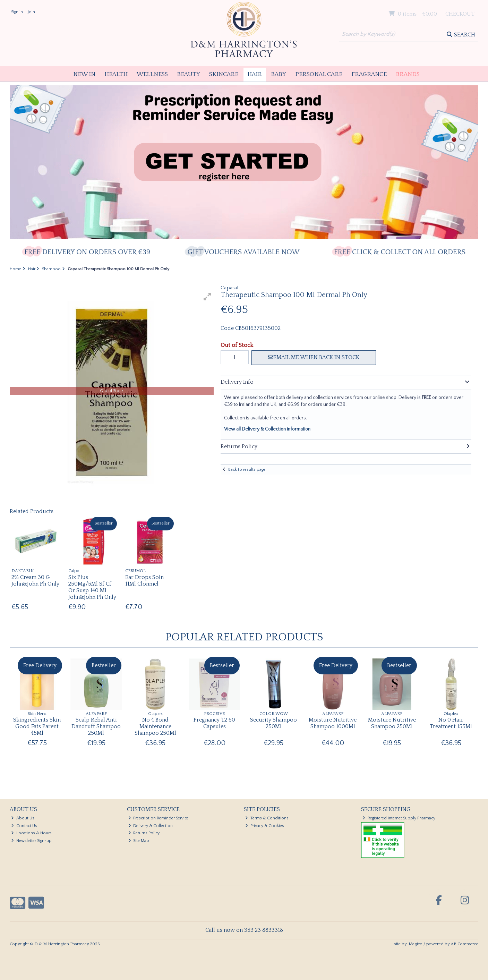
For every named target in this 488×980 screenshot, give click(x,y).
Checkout (460, 14)
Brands (408, 74)
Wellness (152, 74)
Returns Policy (144, 833)
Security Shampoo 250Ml (273, 723)
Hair (255, 74)
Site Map (139, 841)
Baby (279, 74)
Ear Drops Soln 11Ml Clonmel (144, 581)
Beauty (189, 74)
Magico (416, 944)
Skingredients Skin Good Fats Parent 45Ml (37, 726)
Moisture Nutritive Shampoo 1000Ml (333, 723)
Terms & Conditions (267, 818)
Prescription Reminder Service (159, 818)
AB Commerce (464, 944)
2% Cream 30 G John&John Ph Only (35, 581)
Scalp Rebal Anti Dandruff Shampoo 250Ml (96, 726)
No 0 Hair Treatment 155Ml (451, 723)
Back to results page (247, 470)
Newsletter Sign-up (31, 841)
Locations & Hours (31, 833)
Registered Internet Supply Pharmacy (399, 818)
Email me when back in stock (314, 357)
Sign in (17, 12)
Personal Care (319, 74)
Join (31, 12)
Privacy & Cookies (265, 826)
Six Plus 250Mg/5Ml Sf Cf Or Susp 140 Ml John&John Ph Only (92, 587)
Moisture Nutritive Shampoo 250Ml (392, 723)
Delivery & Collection (151, 826)
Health (116, 74)
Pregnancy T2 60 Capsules (214, 723)
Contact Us (24, 826)
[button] (207, 297)
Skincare (224, 74)
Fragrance (369, 74)
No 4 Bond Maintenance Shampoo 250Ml (155, 726)
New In (84, 74)
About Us (23, 818)
